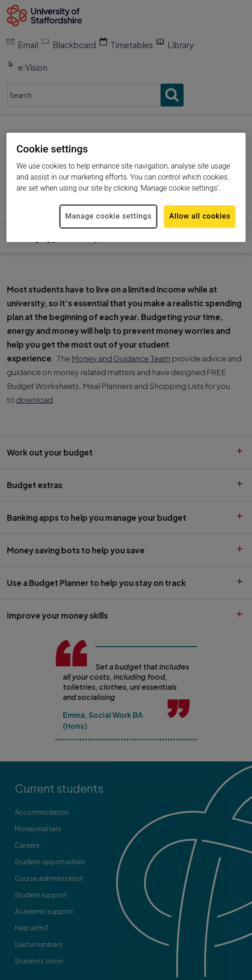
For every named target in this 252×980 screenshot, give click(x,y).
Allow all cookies (200, 217)
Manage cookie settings (109, 217)
